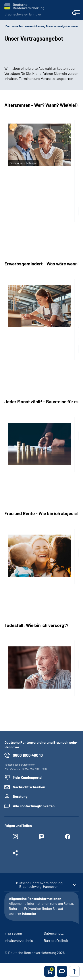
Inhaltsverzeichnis (19, 940)
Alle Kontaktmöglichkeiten (34, 806)
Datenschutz (54, 933)
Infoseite (29, 913)
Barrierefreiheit (56, 940)
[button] (62, 971)
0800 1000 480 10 (28, 755)
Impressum (13, 933)
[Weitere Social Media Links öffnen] (15, 854)
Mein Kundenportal (28, 777)
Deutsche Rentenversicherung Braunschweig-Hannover (42, 26)
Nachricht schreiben (29, 787)
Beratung (20, 796)
